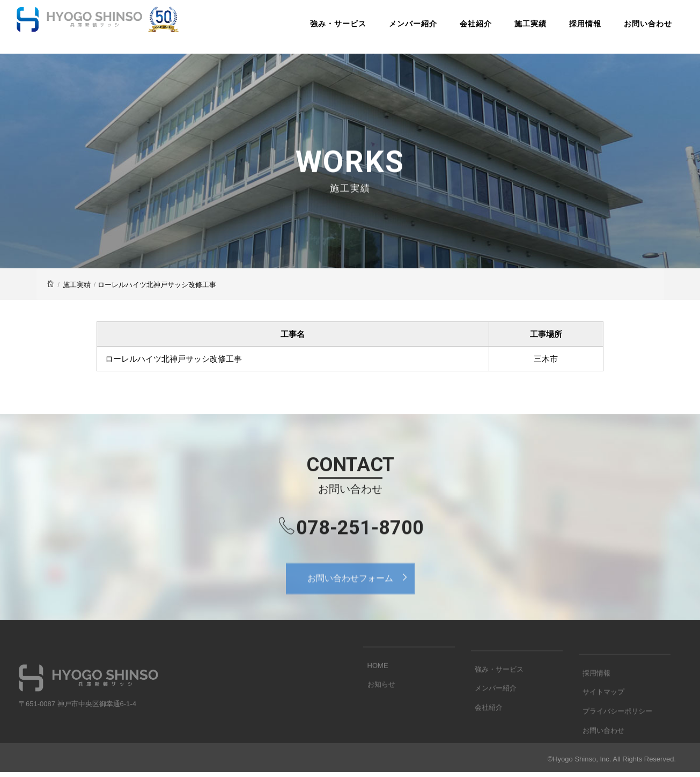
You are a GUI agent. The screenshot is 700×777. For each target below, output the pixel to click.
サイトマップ (600, 713)
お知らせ (377, 696)
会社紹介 (458, 29)
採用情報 (567, 29)
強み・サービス (320, 29)
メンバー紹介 (395, 29)
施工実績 (512, 29)
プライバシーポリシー (614, 730)
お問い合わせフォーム (361, 589)
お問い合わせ (630, 29)
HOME (374, 679)
